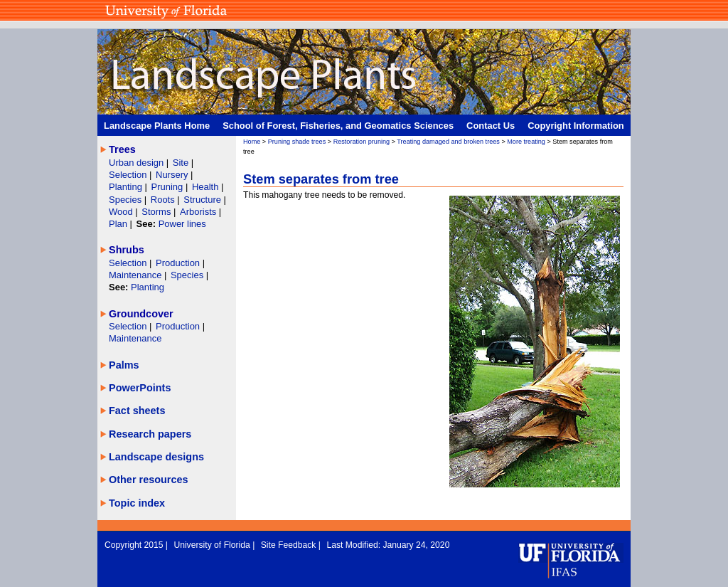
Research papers (150, 434)
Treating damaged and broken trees (448, 142)
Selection (129, 175)
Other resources (149, 480)
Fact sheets (137, 411)
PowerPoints (140, 388)
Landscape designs (156, 457)
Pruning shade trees (297, 142)
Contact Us (491, 126)
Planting (127, 187)
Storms (157, 212)
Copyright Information (576, 126)
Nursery (172, 175)
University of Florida (213, 545)
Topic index (137, 503)
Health (205, 187)
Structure (203, 200)
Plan (118, 224)
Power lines (182, 224)
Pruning (168, 187)
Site (182, 163)
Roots (164, 200)
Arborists (198, 212)
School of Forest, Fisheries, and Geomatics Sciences (338, 126)
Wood (122, 212)
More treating (526, 142)
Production (179, 263)
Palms (124, 365)
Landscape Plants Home (157, 126)
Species (127, 200)
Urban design (138, 163)
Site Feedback (290, 545)
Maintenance (136, 275)
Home (252, 142)
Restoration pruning (362, 142)
